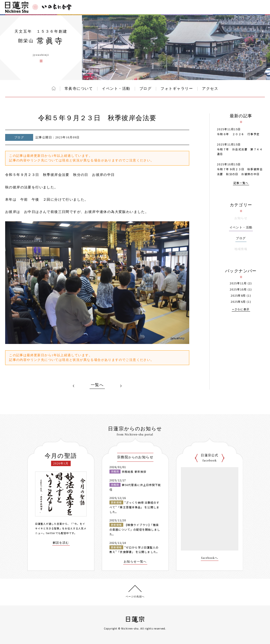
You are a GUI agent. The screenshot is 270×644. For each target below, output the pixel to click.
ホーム (54, 88)
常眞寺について (79, 89)
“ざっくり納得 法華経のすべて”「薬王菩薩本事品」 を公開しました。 (134, 507)
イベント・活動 (116, 89)
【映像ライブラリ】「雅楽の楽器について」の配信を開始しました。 (135, 529)
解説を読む (61, 543)
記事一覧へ (241, 183)
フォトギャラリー (177, 89)
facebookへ (210, 558)
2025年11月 (238, 283)
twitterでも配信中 (57, 533)
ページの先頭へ (135, 597)
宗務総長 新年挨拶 (134, 472)
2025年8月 (238, 296)
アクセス (210, 89)
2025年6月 (238, 302)
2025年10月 (238, 289)
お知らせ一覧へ (135, 562)
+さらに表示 (241, 309)
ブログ (146, 89)
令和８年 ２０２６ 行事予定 (238, 134)
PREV (74, 386)
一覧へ (97, 385)
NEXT (121, 386)
